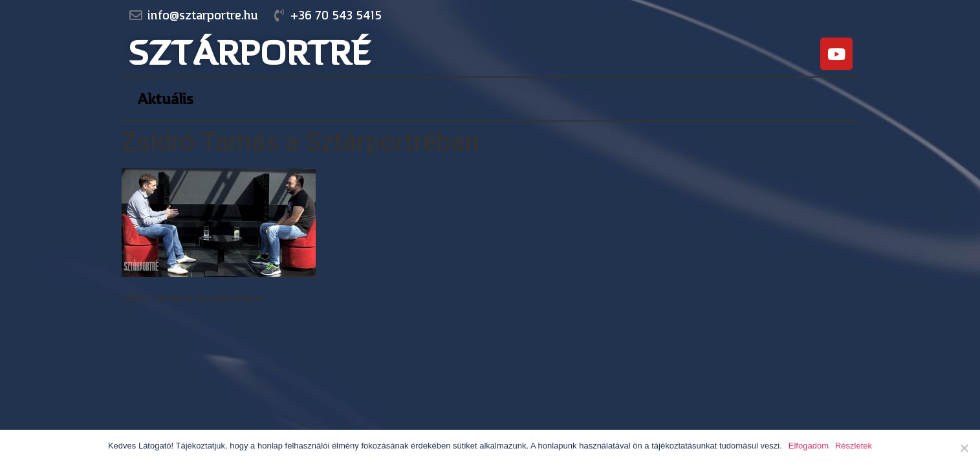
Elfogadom (809, 446)
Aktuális (165, 99)
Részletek (854, 446)
